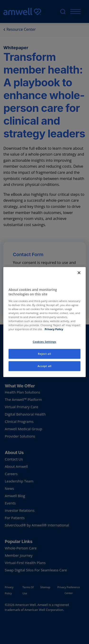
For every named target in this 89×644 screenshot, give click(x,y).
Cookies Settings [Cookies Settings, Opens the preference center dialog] (44, 342)
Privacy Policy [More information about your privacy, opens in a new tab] (54, 329)
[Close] (79, 273)
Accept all (44, 366)
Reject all (44, 354)
